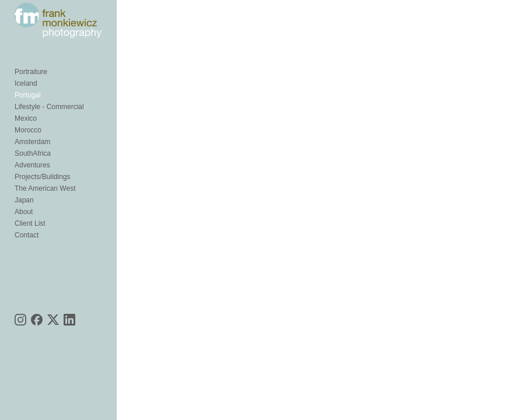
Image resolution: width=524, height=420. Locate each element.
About (24, 212)
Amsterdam (32, 142)
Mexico (26, 118)
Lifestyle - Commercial (49, 107)
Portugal (28, 95)
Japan (24, 200)
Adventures (32, 165)
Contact (27, 235)
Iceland (26, 83)
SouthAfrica (33, 153)
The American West (45, 188)
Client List (30, 223)
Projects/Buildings (42, 177)
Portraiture (31, 72)
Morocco (28, 130)
